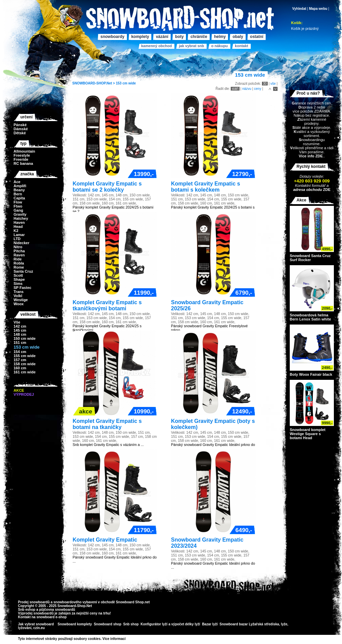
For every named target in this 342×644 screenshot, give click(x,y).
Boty (179, 37)
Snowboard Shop (130, 602)
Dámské (21, 129)
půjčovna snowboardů (57, 610)
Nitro (18, 247)
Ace (17, 182)
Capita (19, 198)
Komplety (140, 37)
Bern (18, 194)
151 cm (20, 343)
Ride (18, 259)
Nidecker (21, 243)
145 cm (20, 330)
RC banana (23, 163)
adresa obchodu (308, 190)
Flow (18, 202)
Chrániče (199, 37)
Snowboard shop (107, 624)
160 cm (20, 368)
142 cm (20, 326)
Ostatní (257, 37)
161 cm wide (25, 372)
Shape (19, 279)
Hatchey (21, 218)
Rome (19, 267)
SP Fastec (22, 288)
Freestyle (22, 155)
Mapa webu (318, 9)
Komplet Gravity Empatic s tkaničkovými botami (107, 305)
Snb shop (131, 624)
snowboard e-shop (51, 617)
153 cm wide (126, 83)
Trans (18, 292)
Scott (18, 275)
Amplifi (20, 186)
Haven (19, 222)
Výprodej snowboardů (36, 613)
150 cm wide (25, 338)
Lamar (19, 235)
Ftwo (18, 206)
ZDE (326, 190)
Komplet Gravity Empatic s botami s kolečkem (206, 187)
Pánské (20, 125)
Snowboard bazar (234, 624)
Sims (18, 284)
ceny (258, 89)
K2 (16, 231)
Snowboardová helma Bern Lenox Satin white (310, 317)
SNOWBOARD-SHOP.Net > (94, 83)
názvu (247, 89)
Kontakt (241, 46)
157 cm (20, 360)
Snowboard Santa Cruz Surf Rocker (310, 258)
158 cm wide (25, 364)
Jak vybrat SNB (191, 46)
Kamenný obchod (156, 46)
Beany (19, 190)
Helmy (220, 37)
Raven (19, 255)
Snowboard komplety (75, 624)
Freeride (21, 159)
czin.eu (39, 628)
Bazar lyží (210, 624)
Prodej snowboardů (34, 602)
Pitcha (19, 251)
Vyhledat (299, 9)
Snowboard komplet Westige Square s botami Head (308, 434)
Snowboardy (112, 37)
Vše (17, 322)
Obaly (238, 37)
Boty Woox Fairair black (311, 374)
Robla (19, 263)
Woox (19, 304)
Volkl (18, 296)
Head (18, 227)
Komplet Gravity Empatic (105, 540)
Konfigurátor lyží (154, 624)
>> (128, 639)
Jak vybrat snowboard (36, 624)
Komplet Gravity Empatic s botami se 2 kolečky (107, 187)
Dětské (20, 133)
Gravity (20, 214)
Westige (21, 300)
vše (273, 84)
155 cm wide (25, 356)
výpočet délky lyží (186, 624)
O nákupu (219, 46)
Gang (18, 210)
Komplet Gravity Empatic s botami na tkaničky (107, 424)
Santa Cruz (23, 271)
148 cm (20, 334)
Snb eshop (27, 610)
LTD (17, 239)
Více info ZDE (311, 156)
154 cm (20, 352)
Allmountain (24, 151)
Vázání (162, 37)
